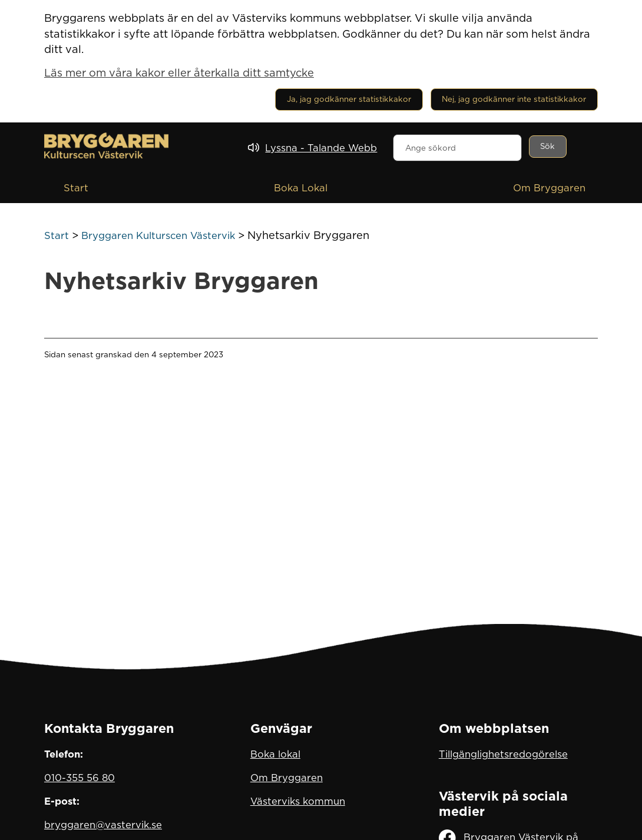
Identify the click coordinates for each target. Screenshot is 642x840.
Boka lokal (275, 754)
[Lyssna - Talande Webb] (312, 148)
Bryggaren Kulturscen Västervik (158, 235)
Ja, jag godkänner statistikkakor (349, 99)
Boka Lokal (301, 188)
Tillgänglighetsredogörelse (503, 754)
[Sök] (548, 147)
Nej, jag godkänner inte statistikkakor (514, 99)
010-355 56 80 (80, 778)
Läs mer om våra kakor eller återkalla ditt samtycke (179, 72)
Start (76, 188)
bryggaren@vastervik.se (103, 825)
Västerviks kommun (298, 801)
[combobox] (457, 148)
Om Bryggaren (549, 188)
